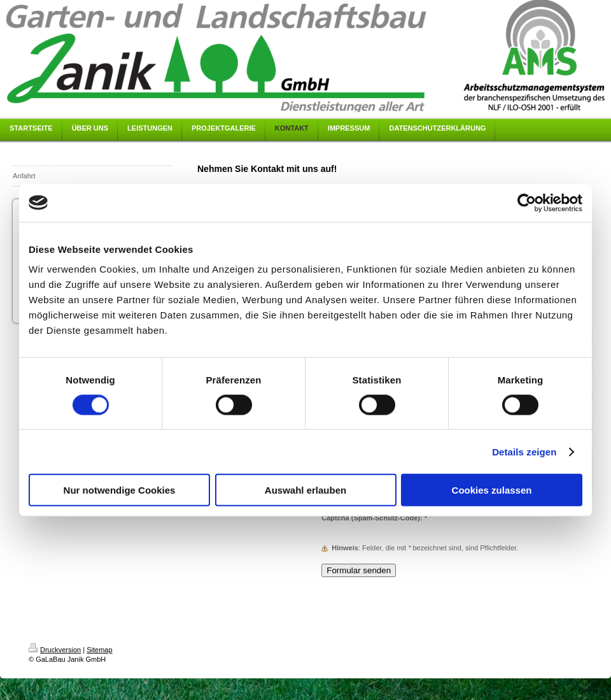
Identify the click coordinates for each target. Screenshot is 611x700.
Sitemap (99, 650)
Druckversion (55, 650)
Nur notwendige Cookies (120, 490)
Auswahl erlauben (305, 490)
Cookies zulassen (492, 490)
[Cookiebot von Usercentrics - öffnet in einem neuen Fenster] (527, 203)
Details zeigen (524, 451)
